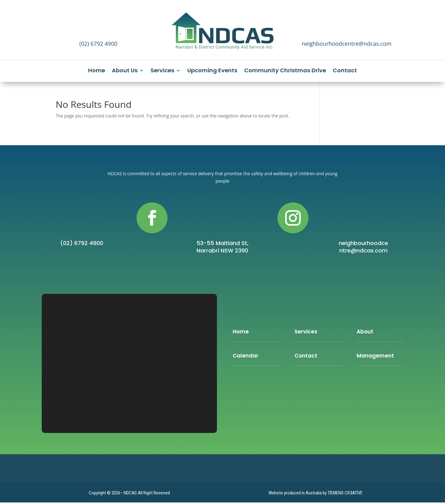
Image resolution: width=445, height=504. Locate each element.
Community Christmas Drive (285, 71)
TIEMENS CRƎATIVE (345, 493)
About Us (125, 71)
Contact (345, 71)
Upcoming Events (212, 71)
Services (162, 71)
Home (97, 71)
